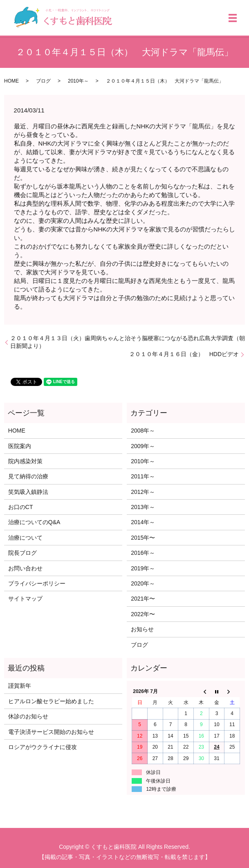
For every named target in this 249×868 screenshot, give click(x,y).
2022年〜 (143, 614)
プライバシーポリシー (37, 583)
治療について (25, 538)
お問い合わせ (25, 568)
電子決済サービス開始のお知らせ (51, 732)
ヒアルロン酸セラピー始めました (51, 701)
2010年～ (78, 81)
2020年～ (143, 583)
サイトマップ (25, 599)
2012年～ (143, 492)
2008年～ (143, 431)
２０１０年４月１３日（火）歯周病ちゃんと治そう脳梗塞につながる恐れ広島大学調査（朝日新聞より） (128, 342)
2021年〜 (143, 599)
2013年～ (143, 507)
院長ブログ (22, 553)
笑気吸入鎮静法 (28, 492)
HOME (11, 81)
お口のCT (21, 507)
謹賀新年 (20, 686)
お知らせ (142, 629)
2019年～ (143, 568)
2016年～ (143, 553)
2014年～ (143, 522)
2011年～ (143, 476)
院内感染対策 (25, 461)
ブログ (43, 81)
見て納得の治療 (28, 476)
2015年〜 (143, 538)
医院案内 (20, 446)
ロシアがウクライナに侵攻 (43, 747)
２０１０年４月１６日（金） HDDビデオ (184, 354)
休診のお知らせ (28, 716)
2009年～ (143, 446)
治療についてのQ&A (34, 522)
